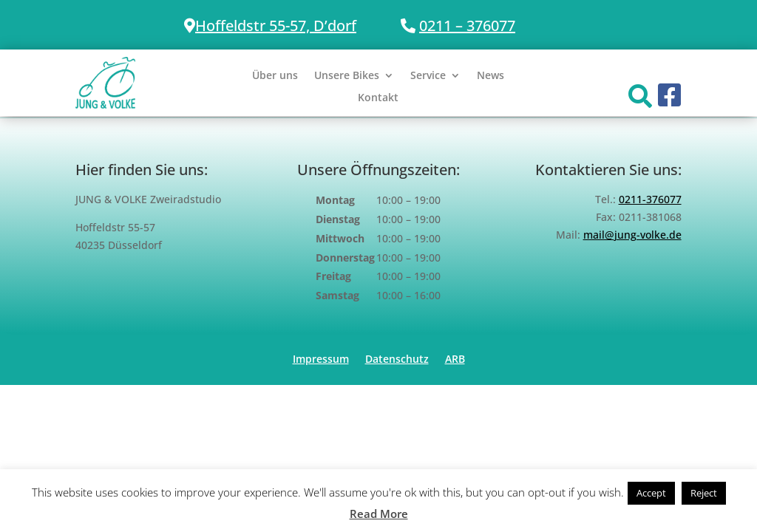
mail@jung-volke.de (632, 235)
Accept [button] (651, 493)
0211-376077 (650, 199)
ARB (455, 360)
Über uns (275, 76)
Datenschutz (397, 360)
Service (428, 76)
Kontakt (378, 98)
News (490, 76)
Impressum (321, 360)
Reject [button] (704, 493)
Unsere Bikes (347, 76)
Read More (379, 514)
